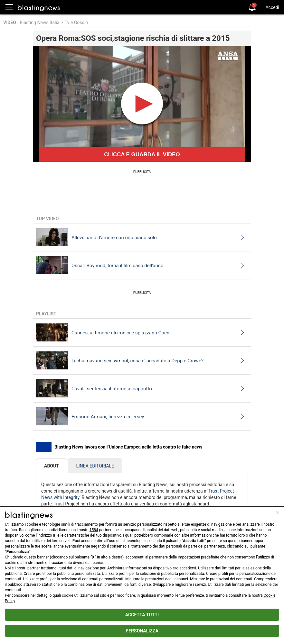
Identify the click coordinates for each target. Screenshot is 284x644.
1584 (94, 530)
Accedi (272, 7)
